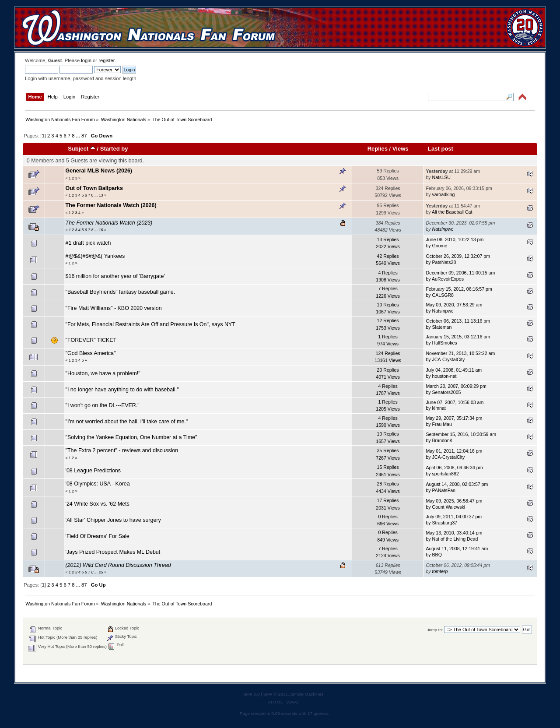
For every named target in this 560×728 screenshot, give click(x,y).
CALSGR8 (443, 295)
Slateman (442, 327)
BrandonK (443, 440)
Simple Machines (307, 694)
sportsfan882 (446, 474)
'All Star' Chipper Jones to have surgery (113, 520)
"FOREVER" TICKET (91, 340)
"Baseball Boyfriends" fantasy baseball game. (121, 292)
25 (101, 572)
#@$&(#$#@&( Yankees (95, 256)
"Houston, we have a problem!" (103, 373)
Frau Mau (442, 424)
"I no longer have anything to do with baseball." (122, 390)
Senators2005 (447, 392)
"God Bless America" (91, 353)
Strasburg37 (445, 523)
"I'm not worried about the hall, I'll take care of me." (127, 422)
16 (101, 230)
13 (101, 195)
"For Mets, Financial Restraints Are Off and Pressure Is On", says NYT (150, 324)
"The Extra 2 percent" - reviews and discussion (122, 450)
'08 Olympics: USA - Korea (98, 484)
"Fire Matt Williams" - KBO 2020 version (114, 308)
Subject (82, 149)
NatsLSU (441, 177)
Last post (441, 149)
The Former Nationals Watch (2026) (111, 205)
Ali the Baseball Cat (452, 212)
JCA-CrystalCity (449, 359)
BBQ (437, 555)
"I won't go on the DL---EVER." (103, 405)
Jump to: (435, 630)
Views (401, 149)
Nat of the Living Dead (455, 539)
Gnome (440, 246)
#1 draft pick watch (88, 243)
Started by (114, 149)
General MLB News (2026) (99, 171)
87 (84, 136)
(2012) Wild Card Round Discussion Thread (118, 565)
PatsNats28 (444, 262)
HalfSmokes (445, 343)
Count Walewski (449, 507)
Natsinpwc (443, 229)
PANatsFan (444, 490)
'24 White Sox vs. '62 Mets (98, 504)
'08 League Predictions (93, 471)
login (86, 60)
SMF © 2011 (276, 694)
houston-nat (444, 376)
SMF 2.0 (252, 694)
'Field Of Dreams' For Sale (98, 536)
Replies (378, 149)
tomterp (440, 571)
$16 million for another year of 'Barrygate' (115, 276)
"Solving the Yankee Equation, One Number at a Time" (131, 437)
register (107, 60)
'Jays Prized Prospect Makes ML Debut (113, 552)
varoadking (444, 194)
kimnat (439, 408)
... (79, 136)
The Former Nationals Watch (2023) (109, 223)
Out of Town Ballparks (94, 188)
